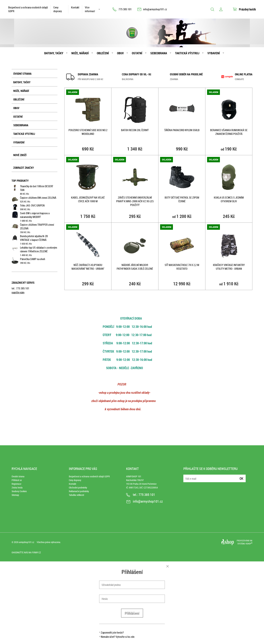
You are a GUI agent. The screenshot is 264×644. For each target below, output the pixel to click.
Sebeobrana (159, 53)
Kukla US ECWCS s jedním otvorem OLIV (229, 199)
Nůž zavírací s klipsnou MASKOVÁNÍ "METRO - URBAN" (88, 267)
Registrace (16, 484)
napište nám (18, 292)
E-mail (186, 476)
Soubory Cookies (19, 491)
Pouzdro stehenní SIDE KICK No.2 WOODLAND (88, 132)
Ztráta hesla (17, 488)
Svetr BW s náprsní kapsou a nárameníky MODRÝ (35, 215)
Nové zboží (20, 155)
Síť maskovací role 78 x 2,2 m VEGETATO (182, 267)
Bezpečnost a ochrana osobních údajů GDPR (28, 9)
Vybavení (214, 53)
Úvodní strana (22, 74)
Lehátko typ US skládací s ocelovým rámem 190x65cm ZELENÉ (39, 249)
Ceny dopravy (58, 9)
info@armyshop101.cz (155, 9)
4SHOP (249, 544)
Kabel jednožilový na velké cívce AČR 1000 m (88, 199)
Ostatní (137, 53)
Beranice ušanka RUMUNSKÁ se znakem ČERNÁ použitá (229, 132)
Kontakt (75, 7)
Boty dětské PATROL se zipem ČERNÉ (182, 199)
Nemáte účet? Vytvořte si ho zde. (118, 637)
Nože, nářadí (80, 53)
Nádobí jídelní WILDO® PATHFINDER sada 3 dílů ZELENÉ (135, 267)
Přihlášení (132, 613)
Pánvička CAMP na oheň (33, 259)
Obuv (120, 53)
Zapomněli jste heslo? (112, 633)
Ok (241, 478)
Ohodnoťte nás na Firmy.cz (26, 552)
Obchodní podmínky (78, 488)
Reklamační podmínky (79, 491)
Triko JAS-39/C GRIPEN (32, 205)
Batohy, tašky (54, 53)
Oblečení (103, 53)
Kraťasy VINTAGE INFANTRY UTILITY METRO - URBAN (229, 267)
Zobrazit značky (24, 168)
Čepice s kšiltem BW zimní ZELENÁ (38, 198)
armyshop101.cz (27, 542)
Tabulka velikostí (76, 495)
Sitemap (15, 495)
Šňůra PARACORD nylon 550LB (182, 130)
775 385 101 (125, 9)
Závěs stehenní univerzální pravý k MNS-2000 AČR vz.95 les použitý (135, 201)
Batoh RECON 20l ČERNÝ (135, 130)
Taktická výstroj (187, 53)
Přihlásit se (17, 480)
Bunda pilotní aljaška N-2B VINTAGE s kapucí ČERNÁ (34, 238)
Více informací (90, 9)
